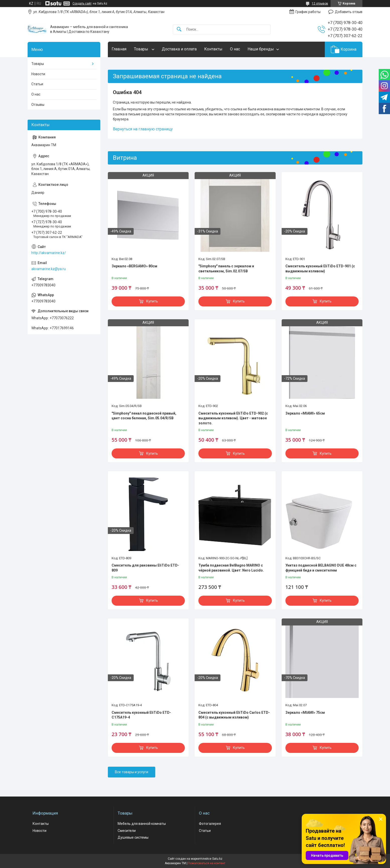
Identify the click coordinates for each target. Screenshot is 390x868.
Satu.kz (217, 859)
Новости (38, 74)
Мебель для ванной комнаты (142, 824)
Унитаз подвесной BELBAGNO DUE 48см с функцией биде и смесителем (321, 568)
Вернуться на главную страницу (143, 129)
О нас (235, 49)
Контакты (213, 49)
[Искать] (179, 29)
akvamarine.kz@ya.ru (49, 269)
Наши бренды (261, 49)
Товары (142, 49)
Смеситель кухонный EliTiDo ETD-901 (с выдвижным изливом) (320, 269)
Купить (152, 301)
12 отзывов (320, 4)
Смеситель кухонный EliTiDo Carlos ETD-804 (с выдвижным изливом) (234, 715)
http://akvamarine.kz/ (49, 253)
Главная (119, 49)
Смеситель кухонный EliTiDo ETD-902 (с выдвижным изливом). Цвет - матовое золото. (233, 418)
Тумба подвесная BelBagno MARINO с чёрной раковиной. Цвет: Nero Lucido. (231, 568)
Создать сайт (82, 4)
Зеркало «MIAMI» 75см (305, 713)
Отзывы (38, 105)
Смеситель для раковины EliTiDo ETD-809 (145, 568)
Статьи (37, 84)
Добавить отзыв (349, 12)
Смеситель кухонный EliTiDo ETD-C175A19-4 (141, 715)
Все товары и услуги (132, 772)
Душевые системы (133, 837)
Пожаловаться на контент (207, 863)
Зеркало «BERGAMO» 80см (134, 266)
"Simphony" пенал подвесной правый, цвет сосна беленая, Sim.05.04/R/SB (144, 416)
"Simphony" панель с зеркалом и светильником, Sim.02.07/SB (226, 269)
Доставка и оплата (179, 49)
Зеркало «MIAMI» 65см (305, 413)
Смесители (127, 831)
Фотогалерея (210, 824)
